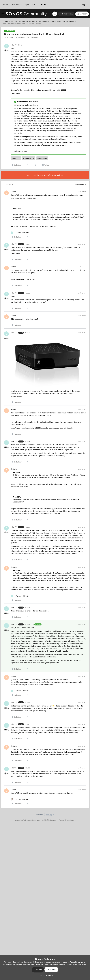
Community (6, 21)
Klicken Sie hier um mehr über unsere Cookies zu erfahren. (65, 964)
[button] (3, 14)
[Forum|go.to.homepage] (26, 14)
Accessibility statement (67, 820)
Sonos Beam (42, 158)
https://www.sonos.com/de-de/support (24, 198)
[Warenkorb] (84, 5)
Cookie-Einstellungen (49, 820)
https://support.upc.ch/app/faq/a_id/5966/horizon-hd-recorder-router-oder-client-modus (42, 428)
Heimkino (71, 21)
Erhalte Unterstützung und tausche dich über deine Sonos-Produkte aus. (39, 21)
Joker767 (14, 45)
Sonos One (16, 158)
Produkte (7, 5)
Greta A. (14, 192)
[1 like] (20, 233)
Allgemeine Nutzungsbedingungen (27, 820)
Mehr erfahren (17, 5)
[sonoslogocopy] (45, 5)
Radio (33, 5)
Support (26, 5)
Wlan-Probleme (29, 158)
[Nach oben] (85, 817)
